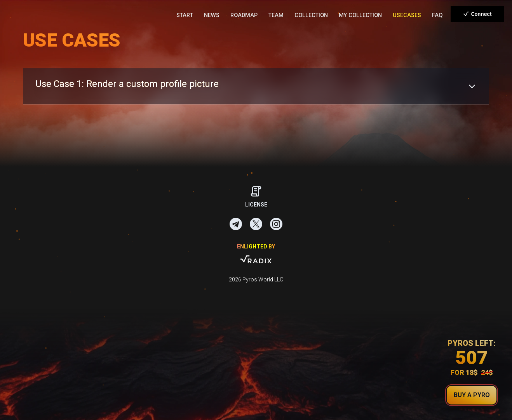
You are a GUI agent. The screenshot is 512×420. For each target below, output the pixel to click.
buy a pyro (472, 395)
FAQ (437, 15)
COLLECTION (311, 15)
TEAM (276, 15)
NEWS (212, 15)
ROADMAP (244, 15)
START (185, 15)
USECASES (407, 15)
